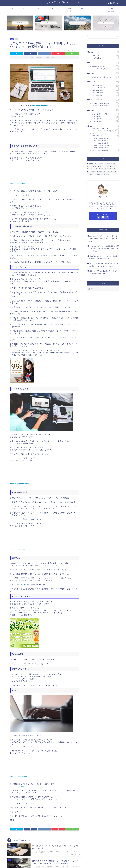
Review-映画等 (105, 117)
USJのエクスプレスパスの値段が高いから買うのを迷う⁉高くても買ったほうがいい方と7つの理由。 (104, 249)
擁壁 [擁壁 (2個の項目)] (114, 172)
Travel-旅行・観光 (105, 136)
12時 (24, 585)
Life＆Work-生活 (105, 93)
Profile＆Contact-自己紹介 (105, 106)
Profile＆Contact (111, 9)
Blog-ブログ (105, 56)
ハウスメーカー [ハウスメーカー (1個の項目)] (104, 166)
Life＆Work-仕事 (105, 86)
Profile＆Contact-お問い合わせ (105, 103)
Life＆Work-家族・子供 (105, 90)
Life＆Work (69, 9)
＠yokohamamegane (39, 106)
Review (55, 8)
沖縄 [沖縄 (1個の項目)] (90, 174)
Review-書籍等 (105, 119)
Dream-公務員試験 (105, 66)
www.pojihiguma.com (18, 776)
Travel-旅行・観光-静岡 (101, 147)
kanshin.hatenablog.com (20, 484)
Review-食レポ (105, 121)
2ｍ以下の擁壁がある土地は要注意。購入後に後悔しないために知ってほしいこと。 (104, 265)
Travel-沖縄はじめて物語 (105, 150)
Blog (83, 8)
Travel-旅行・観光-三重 (101, 139)
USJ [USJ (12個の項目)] (91, 164)
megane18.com (18, 786)
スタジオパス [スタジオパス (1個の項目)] (92, 166)
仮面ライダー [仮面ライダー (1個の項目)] (104, 169)
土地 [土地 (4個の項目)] (100, 172)
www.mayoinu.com (17, 183)
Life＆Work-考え (105, 95)
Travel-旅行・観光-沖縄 (101, 143)
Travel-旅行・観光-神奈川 (102, 145)
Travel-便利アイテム (105, 133)
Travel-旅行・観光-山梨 (101, 141)
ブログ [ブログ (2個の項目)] (114, 166)
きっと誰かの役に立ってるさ (63, 2)
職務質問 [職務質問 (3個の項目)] (106, 174)
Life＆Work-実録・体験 (105, 88)
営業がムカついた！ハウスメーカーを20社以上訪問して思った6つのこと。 (104, 257)
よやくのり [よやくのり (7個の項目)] (99, 164)
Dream (40, 8)
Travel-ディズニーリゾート (105, 129)
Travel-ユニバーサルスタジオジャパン (105, 131)
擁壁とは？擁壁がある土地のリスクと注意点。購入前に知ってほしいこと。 (103, 272)
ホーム (13, 8)
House (26, 8)
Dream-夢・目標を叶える (105, 69)
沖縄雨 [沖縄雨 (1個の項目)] (98, 174)
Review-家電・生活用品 (105, 114)
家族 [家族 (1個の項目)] (107, 172)
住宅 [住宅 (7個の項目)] (113, 169)
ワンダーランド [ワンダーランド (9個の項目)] (93, 169)
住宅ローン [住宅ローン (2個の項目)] (92, 172)
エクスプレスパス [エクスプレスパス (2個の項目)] (111, 164)
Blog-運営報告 (105, 58)
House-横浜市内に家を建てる (105, 77)
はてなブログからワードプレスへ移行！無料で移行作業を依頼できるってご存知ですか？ (103, 239)
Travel (96, 8)
